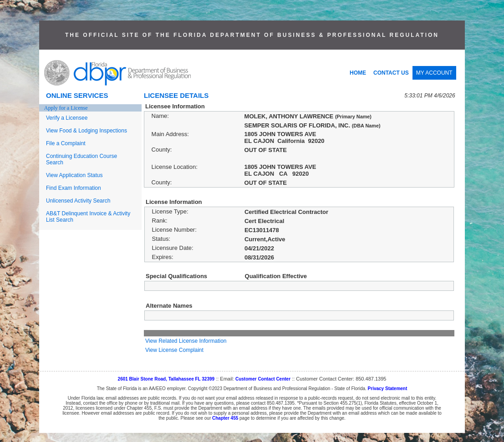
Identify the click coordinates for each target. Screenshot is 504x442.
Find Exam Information (74, 188)
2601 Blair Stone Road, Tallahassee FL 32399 (166, 379)
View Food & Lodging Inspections (87, 131)
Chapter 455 (225, 418)
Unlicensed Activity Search (78, 201)
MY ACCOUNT (434, 73)
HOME (358, 73)
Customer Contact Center (263, 379)
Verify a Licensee (67, 118)
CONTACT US (391, 73)
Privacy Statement (388, 389)
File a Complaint (66, 143)
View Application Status (74, 175)
